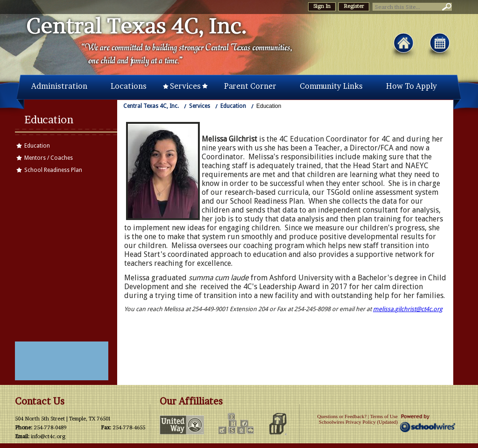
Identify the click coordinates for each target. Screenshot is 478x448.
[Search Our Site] (406, 7)
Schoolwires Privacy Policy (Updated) (358, 422)
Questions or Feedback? (342, 416)
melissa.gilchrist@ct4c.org (408, 309)
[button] (446, 7)
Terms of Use (384, 416)
